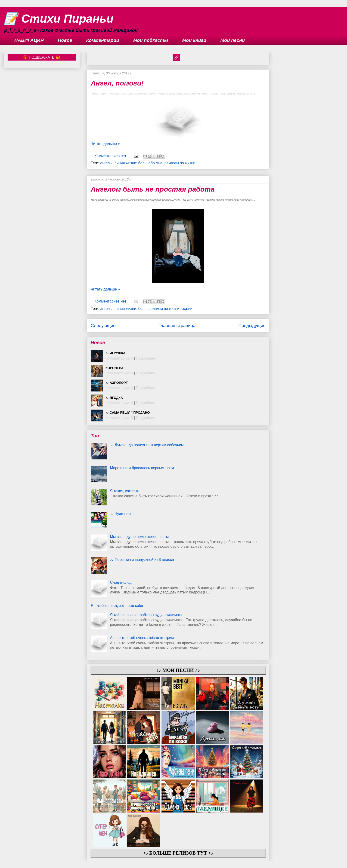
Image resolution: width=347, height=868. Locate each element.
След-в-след (121, 582)
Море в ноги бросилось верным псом (142, 468)
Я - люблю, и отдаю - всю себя (117, 606)
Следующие (103, 325)
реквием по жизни (180, 163)
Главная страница (177, 325)
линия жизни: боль (130, 163)
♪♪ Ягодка (114, 398)
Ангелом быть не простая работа (153, 189)
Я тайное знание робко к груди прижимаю (146, 615)
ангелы (106, 163)
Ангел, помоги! (117, 83)
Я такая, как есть (124, 491)
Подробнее (146, 358)
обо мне (155, 163)
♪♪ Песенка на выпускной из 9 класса (142, 560)
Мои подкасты (151, 40)
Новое (65, 40)
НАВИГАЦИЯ (29, 40)
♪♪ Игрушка (115, 353)
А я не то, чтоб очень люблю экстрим (142, 638)
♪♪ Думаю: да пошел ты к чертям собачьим (147, 445)
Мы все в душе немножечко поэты (139, 537)
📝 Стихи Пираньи (59, 19)
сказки (187, 309)
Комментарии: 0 (119, 358)
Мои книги (194, 40)
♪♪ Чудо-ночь (121, 514)
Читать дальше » (105, 144)
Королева (115, 368)
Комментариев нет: (111, 156)
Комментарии (103, 40)
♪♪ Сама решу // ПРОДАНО (128, 413)
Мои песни (233, 40)
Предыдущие (252, 325)
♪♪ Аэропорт (117, 383)
